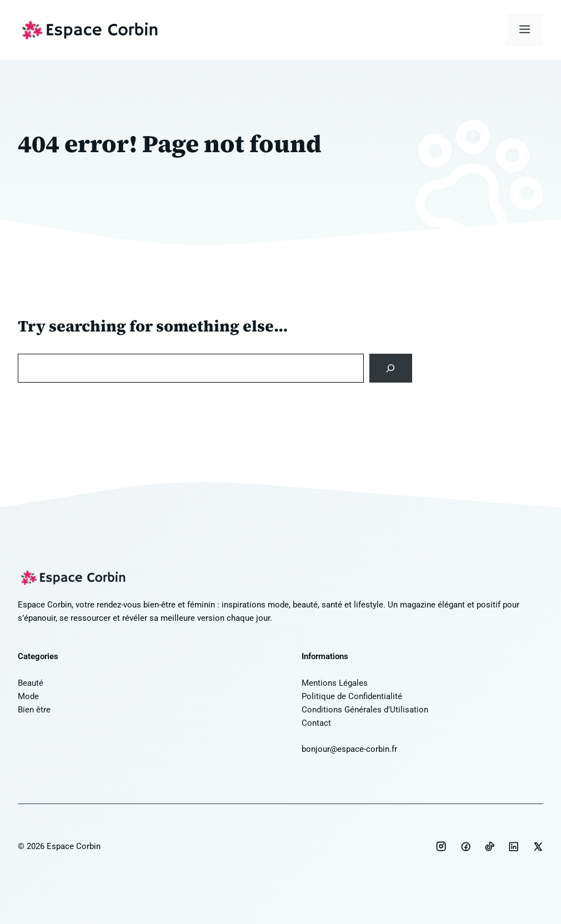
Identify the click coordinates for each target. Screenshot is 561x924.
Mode (28, 696)
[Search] (391, 368)
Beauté (31, 683)
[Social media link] (441, 846)
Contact (316, 723)
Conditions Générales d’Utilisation (365, 710)
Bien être (34, 710)
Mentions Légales (335, 683)
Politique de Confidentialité (352, 696)
